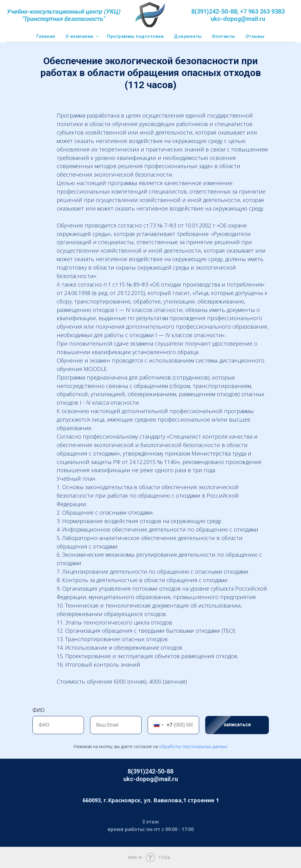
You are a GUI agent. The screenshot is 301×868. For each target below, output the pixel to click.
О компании (80, 36)
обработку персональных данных (193, 746)
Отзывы (255, 36)
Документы (188, 36)
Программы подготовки (135, 36)
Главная (46, 36)
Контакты (224, 36)
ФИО (38, 710)
